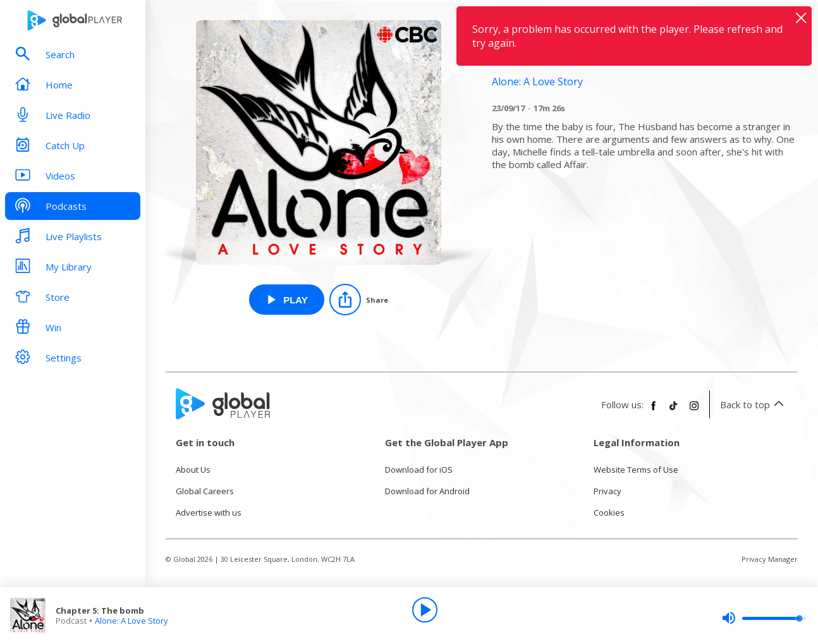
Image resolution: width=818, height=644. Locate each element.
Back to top (754, 404)
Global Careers (205, 491)
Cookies (609, 513)
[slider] (764, 618)
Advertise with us (209, 513)
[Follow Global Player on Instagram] (694, 411)
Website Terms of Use (636, 470)
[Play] (425, 610)
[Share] (359, 300)
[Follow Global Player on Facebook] (654, 411)
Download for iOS (419, 470)
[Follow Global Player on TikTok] (674, 411)
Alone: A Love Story (131, 621)
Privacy (607, 491)
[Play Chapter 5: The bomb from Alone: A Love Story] (287, 300)
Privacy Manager (770, 559)
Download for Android (427, 491)
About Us (193, 470)
